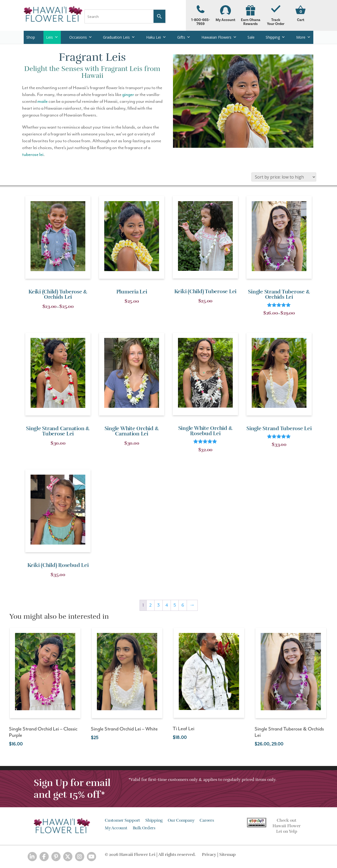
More (303, 37)
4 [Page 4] (167, 605)
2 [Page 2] (150, 605)
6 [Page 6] (183, 605)
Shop (31, 37)
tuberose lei (33, 155)
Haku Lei (156, 37)
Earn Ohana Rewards (251, 16)
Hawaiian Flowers (219, 37)
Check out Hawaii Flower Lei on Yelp (287, 826)
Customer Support (122, 820)
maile (43, 101)
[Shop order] (284, 177)
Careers (207, 820)
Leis (52, 37)
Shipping (275, 37)
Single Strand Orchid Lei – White (124, 729)
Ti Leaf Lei (184, 729)
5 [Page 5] (175, 605)
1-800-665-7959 (200, 16)
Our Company (181, 820)
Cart (301, 20)
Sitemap (227, 855)
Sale (251, 37)
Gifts (184, 37)
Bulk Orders (144, 828)
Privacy (209, 855)
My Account (226, 14)
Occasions (81, 37)
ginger (128, 95)
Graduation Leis (119, 37)
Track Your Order (276, 16)
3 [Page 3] (158, 605)
